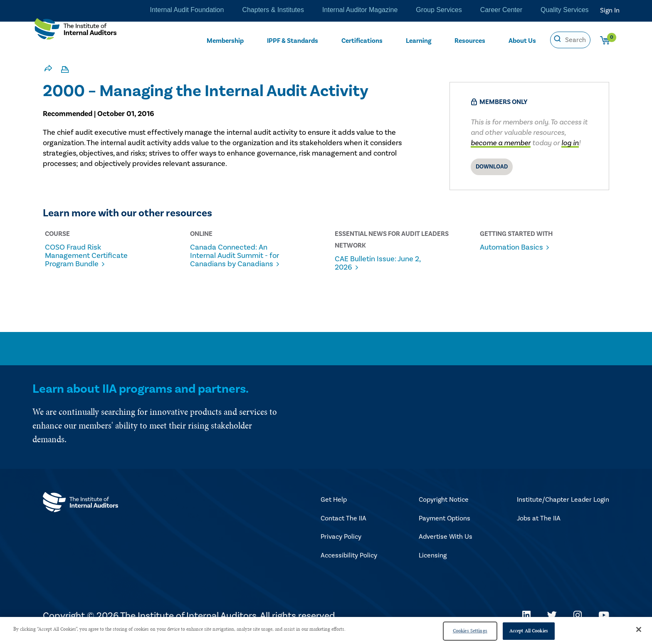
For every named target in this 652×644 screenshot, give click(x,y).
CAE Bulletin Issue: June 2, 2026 (383, 263)
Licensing (433, 561)
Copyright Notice (444, 505)
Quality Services (565, 10)
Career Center (501, 10)
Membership (225, 40)
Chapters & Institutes (271, 10)
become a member (501, 143)
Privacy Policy (341, 542)
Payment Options (445, 524)
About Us (522, 40)
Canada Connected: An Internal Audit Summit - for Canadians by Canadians (234, 260)
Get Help (334, 505)
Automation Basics (515, 248)
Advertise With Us (446, 542)
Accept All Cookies (529, 631)
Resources (470, 40)
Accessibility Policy (349, 561)
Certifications (363, 40)
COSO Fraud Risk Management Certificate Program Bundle (91, 256)
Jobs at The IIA (539, 524)
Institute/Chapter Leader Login (563, 505)
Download (492, 167)
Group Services (439, 10)
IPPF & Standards (293, 40)
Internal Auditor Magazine (359, 10)
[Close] (639, 629)
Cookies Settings (470, 631)
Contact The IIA (343, 524)
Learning (419, 40)
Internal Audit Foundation (183, 10)
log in (570, 143)
